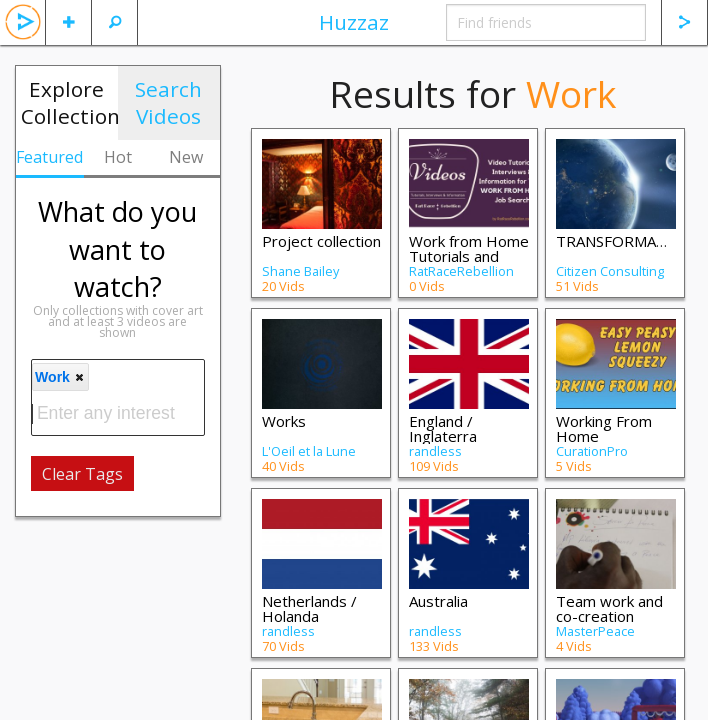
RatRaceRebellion (461, 271)
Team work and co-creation (609, 608)
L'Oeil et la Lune (309, 451)
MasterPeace (595, 631)
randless (435, 451)
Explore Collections (69, 102)
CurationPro (592, 451)
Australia (438, 601)
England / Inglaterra (443, 428)
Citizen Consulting (610, 271)
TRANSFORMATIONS (629, 241)
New (186, 157)
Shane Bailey (300, 271)
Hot (118, 157)
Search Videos (168, 102)
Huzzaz (354, 22)
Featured (49, 157)
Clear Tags (82, 474)
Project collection (321, 241)
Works (284, 421)
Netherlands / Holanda (309, 608)
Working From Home (604, 428)
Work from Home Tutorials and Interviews (469, 256)
